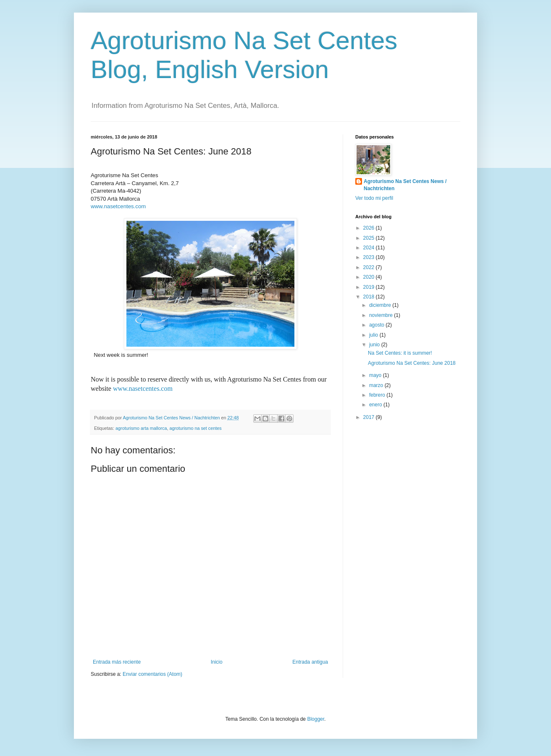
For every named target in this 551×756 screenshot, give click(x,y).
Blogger (316, 719)
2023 (370, 257)
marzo (377, 385)
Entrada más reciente (117, 662)
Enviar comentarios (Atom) (152, 674)
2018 (370, 297)
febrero (378, 395)
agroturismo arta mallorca (141, 428)
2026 (370, 228)
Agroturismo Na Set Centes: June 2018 (412, 363)
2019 (370, 287)
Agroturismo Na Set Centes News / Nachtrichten (405, 185)
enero (376, 405)
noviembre (382, 315)
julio (374, 335)
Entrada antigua (310, 662)
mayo (376, 375)
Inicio (217, 662)
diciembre (381, 305)
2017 (370, 417)
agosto (377, 325)
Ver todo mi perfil (374, 198)
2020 (370, 277)
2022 (370, 267)
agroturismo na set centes (195, 428)
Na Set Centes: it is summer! (400, 353)
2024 (370, 248)
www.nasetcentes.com (118, 206)
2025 (370, 238)
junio (375, 345)
